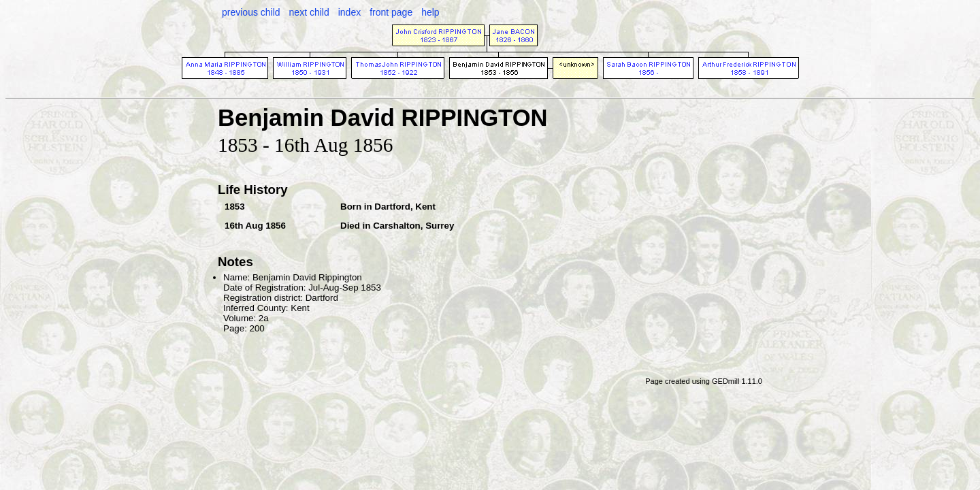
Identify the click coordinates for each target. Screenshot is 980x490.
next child (309, 12)
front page (391, 12)
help (430, 12)
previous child (251, 12)
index (349, 12)
